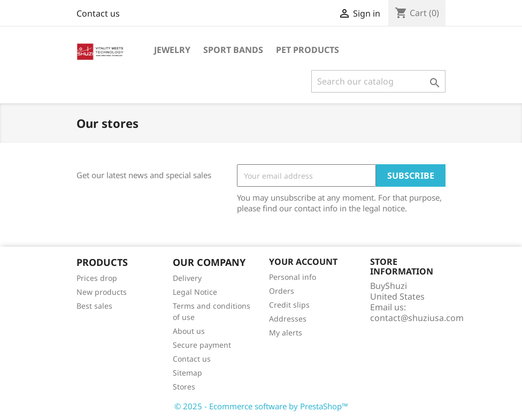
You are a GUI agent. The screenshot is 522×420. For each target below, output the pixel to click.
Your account (303, 262)
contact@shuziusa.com (417, 318)
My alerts (286, 333)
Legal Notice (195, 292)
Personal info (293, 277)
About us (189, 331)
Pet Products (308, 50)
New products (102, 292)
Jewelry (172, 50)
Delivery (187, 278)
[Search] (378, 81)
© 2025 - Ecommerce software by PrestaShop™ (261, 406)
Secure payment (202, 345)
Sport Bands (233, 50)
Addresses (288, 319)
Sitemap (187, 373)
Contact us (98, 13)
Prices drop (97, 278)
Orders (282, 291)
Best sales (94, 306)
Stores (184, 387)
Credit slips (289, 305)
